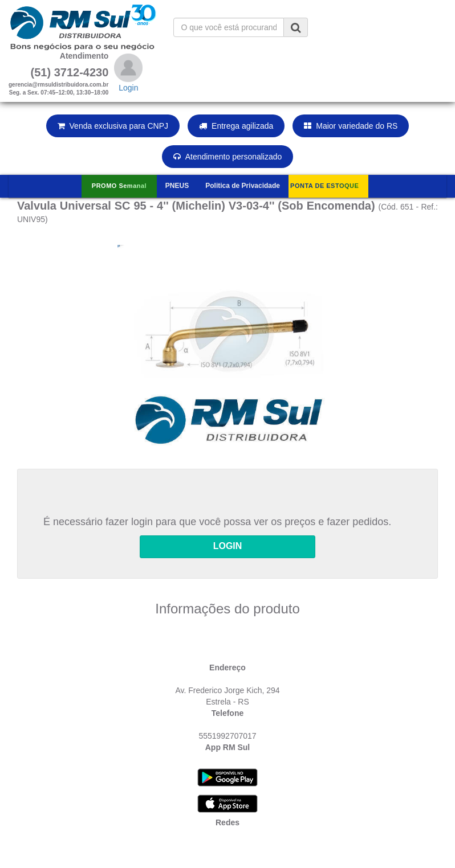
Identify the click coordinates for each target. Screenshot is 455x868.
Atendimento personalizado (228, 157)
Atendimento (84, 56)
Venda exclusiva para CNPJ (113, 126)
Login (128, 88)
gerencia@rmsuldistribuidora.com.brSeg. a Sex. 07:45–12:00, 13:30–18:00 (58, 89)
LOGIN (228, 546)
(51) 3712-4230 (70, 72)
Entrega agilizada (236, 126)
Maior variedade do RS (351, 126)
